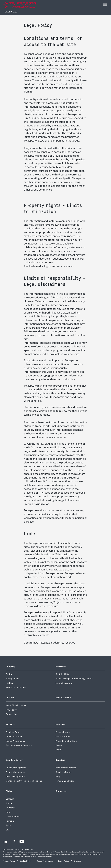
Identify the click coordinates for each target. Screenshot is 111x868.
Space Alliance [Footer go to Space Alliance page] (63, 698)
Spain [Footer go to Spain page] (9, 825)
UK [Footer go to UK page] (7, 830)
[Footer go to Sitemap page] (77, 861)
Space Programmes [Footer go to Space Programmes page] (15, 741)
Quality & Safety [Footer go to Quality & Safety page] (14, 760)
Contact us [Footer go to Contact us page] (61, 791)
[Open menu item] (105, 4)
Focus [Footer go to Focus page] (58, 750)
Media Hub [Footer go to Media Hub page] (61, 724)
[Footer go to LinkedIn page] (5, 842)
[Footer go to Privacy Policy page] (9, 861)
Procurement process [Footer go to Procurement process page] (66, 768)
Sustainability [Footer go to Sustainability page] (62, 674)
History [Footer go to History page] (9, 683)
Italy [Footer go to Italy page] (8, 812)
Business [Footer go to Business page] (10, 724)
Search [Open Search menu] (99, 4)
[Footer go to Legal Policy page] (64, 861)
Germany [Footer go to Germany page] (10, 808)
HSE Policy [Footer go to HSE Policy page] (11, 710)
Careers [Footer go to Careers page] (10, 698)
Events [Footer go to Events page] (59, 745)
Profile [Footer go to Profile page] (9, 674)
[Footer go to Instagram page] (14, 842)
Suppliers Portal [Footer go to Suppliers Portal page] (63, 772)
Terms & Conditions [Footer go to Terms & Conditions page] (65, 781)
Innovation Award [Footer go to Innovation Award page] (64, 683)
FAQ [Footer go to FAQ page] (58, 777)
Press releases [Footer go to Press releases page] (63, 732)
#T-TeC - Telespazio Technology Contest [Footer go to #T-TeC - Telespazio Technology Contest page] (75, 679)
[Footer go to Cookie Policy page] (26, 861)
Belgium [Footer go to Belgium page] (10, 799)
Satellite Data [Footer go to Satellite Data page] (13, 732)
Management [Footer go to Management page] (12, 679)
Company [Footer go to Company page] (10, 666)
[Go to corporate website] (14, 4)
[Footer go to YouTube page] (22, 842)
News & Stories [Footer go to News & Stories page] (63, 736)
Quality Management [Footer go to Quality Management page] (16, 768)
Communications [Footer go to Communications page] (14, 736)
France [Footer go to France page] (9, 803)
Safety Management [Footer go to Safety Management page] (16, 772)
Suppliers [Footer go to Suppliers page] (60, 760)
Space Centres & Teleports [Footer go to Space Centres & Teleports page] (19, 745)
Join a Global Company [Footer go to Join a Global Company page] (17, 705)
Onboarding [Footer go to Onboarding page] (11, 714)
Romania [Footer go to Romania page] (10, 821)
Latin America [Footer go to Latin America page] (13, 817)
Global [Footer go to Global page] (9, 791)
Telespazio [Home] (10, 12)
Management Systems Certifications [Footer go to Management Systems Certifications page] (24, 781)
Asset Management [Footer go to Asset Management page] (15, 777)
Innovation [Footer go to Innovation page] (61, 666)
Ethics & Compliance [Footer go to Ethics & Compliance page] (16, 687)
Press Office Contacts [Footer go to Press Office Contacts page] (66, 741)
